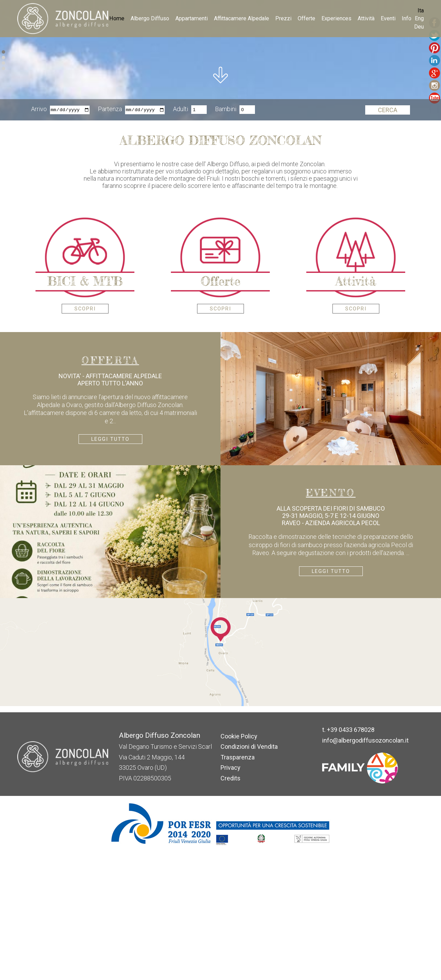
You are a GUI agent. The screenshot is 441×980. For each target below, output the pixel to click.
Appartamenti (192, 18)
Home (117, 18)
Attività (366, 18)
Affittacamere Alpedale (242, 18)
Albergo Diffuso (150, 18)
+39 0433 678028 (351, 857)
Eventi (388, 18)
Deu (419, 27)
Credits (230, 906)
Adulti (181, 237)
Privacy (230, 895)
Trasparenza (238, 885)
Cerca (388, 237)
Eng (419, 18)
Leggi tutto (110, 567)
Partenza (110, 237)
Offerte (306, 18)
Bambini (226, 237)
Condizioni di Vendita (249, 874)
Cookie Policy (239, 864)
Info (407, 18)
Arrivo (39, 237)
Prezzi (283, 18)
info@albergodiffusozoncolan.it (365, 868)
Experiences (336, 18)
